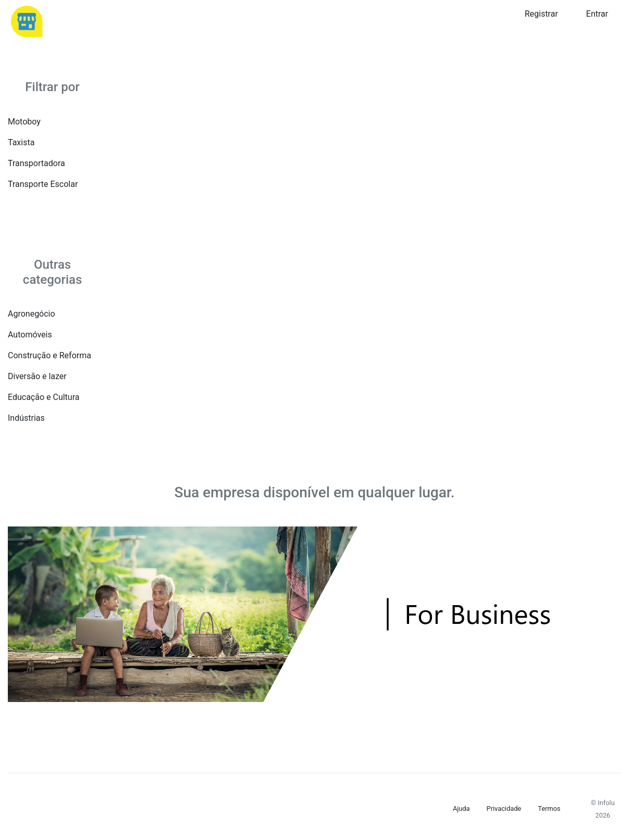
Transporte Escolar (43, 184)
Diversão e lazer (37, 376)
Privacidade (504, 808)
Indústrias (26, 418)
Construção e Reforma (50, 355)
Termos (549, 808)
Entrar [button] (597, 14)
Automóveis (30, 335)
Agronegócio (32, 314)
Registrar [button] (541, 14)
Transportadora (36, 163)
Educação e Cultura (44, 397)
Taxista (21, 142)
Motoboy (24, 122)
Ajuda (461, 808)
